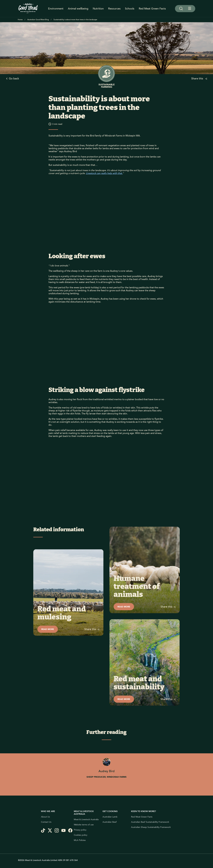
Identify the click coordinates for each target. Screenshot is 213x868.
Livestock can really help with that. (104, 173)
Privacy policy (80, 830)
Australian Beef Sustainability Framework (150, 822)
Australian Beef (110, 822)
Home (20, 20)
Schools (130, 9)
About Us (45, 817)
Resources (114, 9)
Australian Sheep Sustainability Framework (151, 827)
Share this (198, 79)
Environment (56, 9)
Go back (14, 79)
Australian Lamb (110, 817)
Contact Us (46, 822)
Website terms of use (84, 825)
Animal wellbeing (78, 9)
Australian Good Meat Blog (38, 20)
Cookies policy (81, 835)
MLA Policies (80, 840)
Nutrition (98, 9)
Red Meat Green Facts (152, 9)
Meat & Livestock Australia (86, 820)
